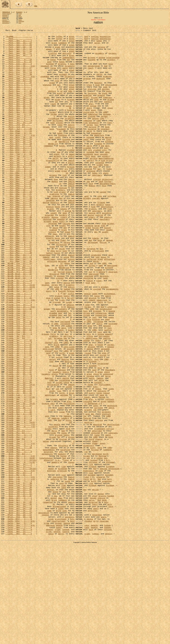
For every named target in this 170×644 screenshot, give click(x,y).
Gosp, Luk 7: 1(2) (20, 566)
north (62, 418)
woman (49, 53)
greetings (54, 227)
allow (66, 303)
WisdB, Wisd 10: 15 (19, 323)
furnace (95, 534)
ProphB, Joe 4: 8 (19, 493)
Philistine (69, 478)
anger (94, 126)
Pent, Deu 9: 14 (19, 109)
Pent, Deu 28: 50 (19, 124)
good (96, 179)
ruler (99, 331)
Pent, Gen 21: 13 (19, 53)
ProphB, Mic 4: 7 (19, 519)
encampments (112, 341)
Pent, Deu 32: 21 (19, 126)
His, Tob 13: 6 (19, 182)
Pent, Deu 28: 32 (19, 114)
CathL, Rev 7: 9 (19, 627)
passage (107, 131)
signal (57, 352)
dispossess (89, 529)
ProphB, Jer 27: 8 (19, 445)
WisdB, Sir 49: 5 (19, 344)
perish (95, 582)
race (49, 453)
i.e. (58, 546)
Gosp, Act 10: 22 (19, 597)
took (85, 141)
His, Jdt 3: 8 (19, 184)
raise (53, 119)
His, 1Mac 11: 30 (19, 235)
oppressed (94, 323)
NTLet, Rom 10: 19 (19, 612)
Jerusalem (93, 285)
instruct (106, 491)
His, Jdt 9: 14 (19, 192)
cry (66, 197)
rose (48, 265)
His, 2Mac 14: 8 (19, 305)
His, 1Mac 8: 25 (19, 215)
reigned (94, 546)
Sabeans (67, 493)
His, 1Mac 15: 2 (19, 278)
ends (104, 418)
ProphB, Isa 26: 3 (19, 377)
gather (46, 524)
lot (50, 400)
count (59, 627)
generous (55, 569)
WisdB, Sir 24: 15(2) (20, 336)
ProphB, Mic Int (19, 513)
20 (56, 164)
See (99, 569)
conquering (101, 370)
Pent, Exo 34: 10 (19, 83)
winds (52, 463)
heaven (93, 592)
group (64, 199)
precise (97, 210)
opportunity (107, 242)
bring (54, 46)
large (97, 265)
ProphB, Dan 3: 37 (19, 486)
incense (46, 336)
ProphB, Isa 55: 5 (19, 385)
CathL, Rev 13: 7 (19, 632)
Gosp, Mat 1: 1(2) (20, 541)
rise (91, 551)
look (96, 114)
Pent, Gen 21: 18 (19, 56)
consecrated (94, 73)
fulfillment (105, 455)
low (95, 486)
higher (100, 544)
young (52, 290)
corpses (108, 629)
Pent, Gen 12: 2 (19, 43)
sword (108, 349)
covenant (45, 86)
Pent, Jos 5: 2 (19, 136)
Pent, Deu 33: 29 (19, 129)
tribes (100, 192)
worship (94, 184)
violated (92, 149)
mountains (112, 481)
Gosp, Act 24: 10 (19, 604)
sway (93, 333)
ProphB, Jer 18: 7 (19, 428)
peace (98, 461)
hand (105, 328)
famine (100, 448)
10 (67, 202)
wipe (61, 313)
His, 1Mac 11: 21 (19, 230)
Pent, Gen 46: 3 (19, 61)
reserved (104, 619)
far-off (71, 352)
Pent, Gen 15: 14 (19, 46)
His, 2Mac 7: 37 (19, 295)
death (51, 556)
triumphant (100, 508)
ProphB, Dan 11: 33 (19, 491)
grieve (111, 114)
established (106, 365)
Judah (48, 194)
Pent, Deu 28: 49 (19, 119)
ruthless (109, 473)
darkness (104, 326)
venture (52, 104)
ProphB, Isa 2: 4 (19, 349)
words (96, 308)
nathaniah (5, 17)
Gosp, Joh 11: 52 (19, 587)
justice (52, 273)
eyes (95, 458)
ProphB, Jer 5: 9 (19, 405)
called (103, 225)
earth (99, 83)
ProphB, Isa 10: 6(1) (20, 362)
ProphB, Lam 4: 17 (19, 468)
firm (110, 357)
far (70, 370)
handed (111, 589)
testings (92, 106)
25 (60, 215)
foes (110, 141)
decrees (106, 101)
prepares (101, 566)
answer (47, 365)
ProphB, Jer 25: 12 (19, 438)
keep (107, 377)
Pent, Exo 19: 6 (19, 71)
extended (113, 382)
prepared (88, 197)
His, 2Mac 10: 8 (19, 300)
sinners (106, 182)
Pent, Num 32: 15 (19, 91)
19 (94, 619)
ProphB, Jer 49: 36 (19, 463)
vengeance (94, 141)
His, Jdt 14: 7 (19, 194)
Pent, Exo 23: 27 (19, 76)
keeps (111, 375)
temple (95, 280)
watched (64, 468)
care (111, 602)
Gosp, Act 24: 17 (19, 607)
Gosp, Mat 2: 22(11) (21, 546)
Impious (71, 362)
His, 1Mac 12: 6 (19, 245)
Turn (88, 182)
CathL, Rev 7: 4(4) (20, 624)
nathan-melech (6, 14)
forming (46, 478)
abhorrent (97, 511)
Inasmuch (61, 149)
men (61, 232)
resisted (47, 257)
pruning (59, 349)
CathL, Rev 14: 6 (19, 634)
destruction (113, 503)
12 (61, 310)
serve (97, 46)
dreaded (53, 370)
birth (106, 539)
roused (88, 418)
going (20, 14)
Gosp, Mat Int (19, 539)
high (103, 187)
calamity (57, 440)
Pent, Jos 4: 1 (19, 134)
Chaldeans (110, 438)
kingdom (50, 71)
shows (110, 124)
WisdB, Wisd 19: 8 (19, 328)
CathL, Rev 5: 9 (19, 622)
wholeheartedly (107, 215)
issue (62, 488)
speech (111, 476)
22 (49, 481)
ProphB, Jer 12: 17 (19, 425)
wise (97, 96)
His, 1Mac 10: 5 (19, 222)
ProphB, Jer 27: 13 (19, 450)
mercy (59, 295)
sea (88, 212)
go (61, 104)
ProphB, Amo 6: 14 (19, 498)
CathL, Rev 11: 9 (19, 629)
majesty (57, 182)
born (89, 395)
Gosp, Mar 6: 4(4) (20, 559)
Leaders (65, 496)
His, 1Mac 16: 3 (19, 283)
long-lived (69, 410)
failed (102, 471)
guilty (71, 189)
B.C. (108, 546)
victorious (89, 129)
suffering (91, 305)
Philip (103, 285)
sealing (107, 400)
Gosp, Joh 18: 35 (19, 589)
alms (65, 607)
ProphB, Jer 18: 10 (19, 435)
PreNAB (19, 38)
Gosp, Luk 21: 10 (19, 574)
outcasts (102, 463)
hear (95, 194)
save (102, 468)
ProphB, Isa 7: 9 (19, 357)
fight (109, 197)
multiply (67, 58)
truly (89, 96)
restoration (53, 455)
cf (85, 478)
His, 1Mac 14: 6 (19, 252)
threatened (103, 430)
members (55, 549)
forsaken (91, 293)
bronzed (97, 367)
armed (57, 199)
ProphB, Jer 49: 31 (19, 461)
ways (64, 387)
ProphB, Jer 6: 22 (19, 418)
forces (95, 268)
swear (86, 162)
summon (69, 385)
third (91, 521)
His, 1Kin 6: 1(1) (20, 157)
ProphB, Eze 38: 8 (19, 483)
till (59, 463)
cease (66, 453)
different (53, 506)
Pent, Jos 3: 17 (19, 131)
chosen (71, 549)
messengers (61, 365)
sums (103, 265)
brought (87, 232)
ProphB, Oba (19, 508)
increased (65, 380)
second (95, 136)
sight (93, 531)
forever (108, 212)
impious (54, 232)
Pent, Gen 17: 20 (19, 48)
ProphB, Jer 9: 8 (19, 423)
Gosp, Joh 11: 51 (19, 584)
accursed (48, 536)
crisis (90, 397)
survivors (63, 529)
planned (53, 270)
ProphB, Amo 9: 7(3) (20, 506)
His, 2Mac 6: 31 (19, 290)
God (86, 38)
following (21, 21)
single (101, 395)
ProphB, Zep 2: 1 (19, 524)
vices (64, 513)
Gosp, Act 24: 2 (19, 602)
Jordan (54, 131)
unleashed (108, 443)
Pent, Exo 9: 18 (19, 66)
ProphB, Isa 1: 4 (19, 347)
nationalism (6, 21)
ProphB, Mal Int (19, 534)
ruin (57, 91)
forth (53, 395)
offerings (93, 607)
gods (105, 99)
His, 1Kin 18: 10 (19, 159)
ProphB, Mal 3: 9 (19, 536)
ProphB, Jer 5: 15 (19, 408)
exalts (69, 320)
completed (93, 131)
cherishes (58, 566)
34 (55, 320)
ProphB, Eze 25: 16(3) (20, 478)
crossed (91, 134)
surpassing (47, 539)
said (51, 149)
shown (67, 273)
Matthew (102, 541)
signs (105, 106)
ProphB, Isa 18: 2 (19, 367)
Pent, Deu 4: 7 (19, 99)
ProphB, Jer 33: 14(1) (20, 455)
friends (101, 237)
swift (53, 367)
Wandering (64, 164)
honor (108, 240)
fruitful (53, 58)
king (100, 230)
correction (61, 288)
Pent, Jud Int (19, 144)
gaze (91, 629)
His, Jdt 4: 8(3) (20, 187)
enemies (57, 230)
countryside (50, 513)
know (106, 192)
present (111, 66)
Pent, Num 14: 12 (19, 89)
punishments (49, 534)
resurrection (58, 619)
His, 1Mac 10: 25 (19, 227)
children (93, 549)
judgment (62, 46)
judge (56, 339)
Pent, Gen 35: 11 (19, 58)
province (91, 199)
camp (99, 139)
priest (110, 187)
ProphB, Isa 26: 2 (19, 375)
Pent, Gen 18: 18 (19, 51)
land (49, 68)
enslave (61, 326)
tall (85, 367)
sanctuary (97, 204)
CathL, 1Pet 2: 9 (19, 617)
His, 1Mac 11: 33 (19, 237)
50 (70, 124)
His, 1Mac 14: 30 (19, 262)
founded (91, 66)
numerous (107, 111)
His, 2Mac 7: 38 (19, 298)
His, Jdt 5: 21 (19, 189)
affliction (109, 305)
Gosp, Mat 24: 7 (19, 551)
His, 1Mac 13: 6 (19, 247)
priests (62, 71)
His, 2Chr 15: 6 (19, 172)
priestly (70, 336)
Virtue (61, 320)
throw (53, 76)
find (108, 162)
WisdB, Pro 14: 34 (19, 320)
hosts (68, 498)
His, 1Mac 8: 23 (19, 212)
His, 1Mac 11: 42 (19, 240)
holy (72, 71)
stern (89, 124)
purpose (93, 147)
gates (59, 375)
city (106, 172)
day (68, 66)
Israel (53, 129)
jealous (46, 612)
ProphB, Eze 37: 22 (19, 481)
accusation (44, 609)
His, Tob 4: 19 (19, 179)
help (91, 215)
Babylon (62, 438)
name (101, 313)
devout (54, 592)
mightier (101, 89)
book (107, 147)
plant (70, 433)
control (99, 252)
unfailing (52, 308)
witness (53, 204)
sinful (71, 182)
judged (67, 341)
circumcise (54, 136)
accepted (62, 556)
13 (56, 315)
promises (107, 86)
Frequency (19, 12)
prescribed (45, 300)
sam (20, 15)
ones (20, 23)
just (96, 144)
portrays (68, 397)
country (108, 255)
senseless (97, 612)
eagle (68, 121)
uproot (53, 425)
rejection (62, 559)
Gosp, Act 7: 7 (19, 594)
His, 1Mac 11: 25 (19, 232)
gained (91, 252)
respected (48, 597)
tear (51, 428)
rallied (66, 262)
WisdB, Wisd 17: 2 (19, 326)
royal (51, 617)
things (48, 405)
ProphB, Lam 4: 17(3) (20, 471)
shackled (89, 326)
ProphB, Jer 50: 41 (19, 466)
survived (99, 483)
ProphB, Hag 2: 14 (19, 531)
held (88, 333)
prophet (105, 339)
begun (104, 303)
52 (49, 587)
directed (93, 597)
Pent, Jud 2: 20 (19, 149)
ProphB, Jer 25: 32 (19, 440)
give (48, 352)
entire (71, 134)
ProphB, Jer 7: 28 (19, 420)
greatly (100, 240)
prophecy (54, 397)
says (56, 405)
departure (99, 157)
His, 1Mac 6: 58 (19, 207)
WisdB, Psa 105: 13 (19, 315)
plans (56, 179)
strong (94, 111)
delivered (54, 323)
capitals (113, 513)
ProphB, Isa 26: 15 (19, 380)
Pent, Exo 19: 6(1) (20, 73)
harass (67, 285)
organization (53, 187)
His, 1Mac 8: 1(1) (20, 210)
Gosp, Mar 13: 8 (19, 561)
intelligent (111, 96)
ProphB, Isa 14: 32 (19, 365)
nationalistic (6, 23)
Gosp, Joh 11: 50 (19, 582)
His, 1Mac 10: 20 (19, 225)
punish (59, 423)
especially (89, 559)
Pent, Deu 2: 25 (19, 94)
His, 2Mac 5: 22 (19, 285)
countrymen (49, 305)
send (87, 360)
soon (65, 295)
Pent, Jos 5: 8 (19, 139)
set (56, 116)
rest (110, 245)
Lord (53, 486)
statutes (47, 96)
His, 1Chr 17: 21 (19, 169)
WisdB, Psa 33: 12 (19, 310)
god (102, 169)
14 (56, 192)
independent (69, 63)
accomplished (59, 602)
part (53, 478)
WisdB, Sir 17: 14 (19, 331)
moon (53, 141)
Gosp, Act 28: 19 (19, 609)
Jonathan (50, 235)
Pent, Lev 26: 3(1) (20, 86)
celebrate (96, 300)
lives (57, 159)
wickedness (109, 347)
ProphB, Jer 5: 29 (19, 415)
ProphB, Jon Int (19, 511)
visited (97, 341)
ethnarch (49, 278)
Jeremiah (58, 400)
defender (62, 308)
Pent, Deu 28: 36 (19, 116)
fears (95, 599)
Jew (55, 589)
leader (110, 270)
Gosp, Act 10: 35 (19, 599)
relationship (113, 63)
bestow (46, 237)
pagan (72, 179)
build (55, 433)
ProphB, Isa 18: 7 (19, 372)
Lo (49, 440)
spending (89, 265)
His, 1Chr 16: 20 (19, 164)
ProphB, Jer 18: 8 (19, 430)
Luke (87, 566)
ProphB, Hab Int (19, 521)
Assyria (88, 501)
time (102, 136)
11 (56, 403)
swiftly (108, 390)
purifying (65, 534)
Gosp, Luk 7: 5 (19, 571)
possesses (88, 179)
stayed (59, 141)
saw (65, 400)
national (4, 20)
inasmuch (45, 73)
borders (63, 252)
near (60, 370)
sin (90, 320)
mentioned (112, 313)
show (53, 295)
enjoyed (91, 63)
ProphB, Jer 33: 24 (19, 458)
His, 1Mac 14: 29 (19, 257)
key (106, 544)
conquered (96, 154)
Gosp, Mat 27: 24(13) (21, 556)
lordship (100, 189)
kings (99, 466)
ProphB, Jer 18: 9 (19, 433)
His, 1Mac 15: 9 (19, 280)
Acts (87, 569)
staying (101, 592)
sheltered (88, 328)
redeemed (48, 169)
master (108, 159)
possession (105, 38)
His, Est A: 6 (19, 197)
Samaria (55, 496)
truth (62, 354)
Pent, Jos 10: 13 (19, 141)
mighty (71, 390)
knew (90, 385)
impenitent (102, 354)
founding (62, 157)
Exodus (89, 619)
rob (86, 536)
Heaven (110, 283)
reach (90, 76)
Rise (48, 461)
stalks (66, 440)
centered (95, 513)
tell (111, 71)
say (59, 96)
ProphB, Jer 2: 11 (19, 403)
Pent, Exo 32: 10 (19, 78)
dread (52, 94)
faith (100, 357)
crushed (87, 172)
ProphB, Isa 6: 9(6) (20, 354)
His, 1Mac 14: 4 (19, 250)
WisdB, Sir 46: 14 (19, 341)
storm (107, 440)
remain (92, 354)
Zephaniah (93, 478)
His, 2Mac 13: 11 (19, 303)
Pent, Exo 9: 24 (19, 68)
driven (53, 519)
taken (60, 154)
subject (90, 187)
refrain (110, 508)
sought (54, 250)
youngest (59, 390)
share (106, 202)
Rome (56, 210)
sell (47, 493)
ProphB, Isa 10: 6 (19, 360)
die (64, 584)
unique (102, 63)
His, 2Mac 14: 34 (19, 308)
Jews (55, 275)
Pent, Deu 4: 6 (19, 96)
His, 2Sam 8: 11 (19, 154)
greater (87, 89)
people (92, 250)
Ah (64, 347)
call (100, 392)
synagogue (107, 571)
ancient (91, 410)
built (94, 571)
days (111, 300)
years (96, 604)
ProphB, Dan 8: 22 (19, 488)
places (90, 331)
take (70, 104)
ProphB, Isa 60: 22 (19, 390)
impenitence (92, 400)
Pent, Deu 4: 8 (19, 101)
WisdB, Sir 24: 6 (19, 333)
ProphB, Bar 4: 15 (19, 473)
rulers (64, 255)
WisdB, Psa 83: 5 (19, 313)
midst (109, 104)
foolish (71, 126)
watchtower (50, 468)
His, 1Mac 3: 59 (19, 204)
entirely (88, 425)
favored (87, 496)
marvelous (97, 539)
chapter (99, 521)
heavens (98, 94)
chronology (107, 210)
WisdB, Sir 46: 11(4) (20, 339)
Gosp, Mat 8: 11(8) (20, 549)
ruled (60, 144)
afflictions (98, 295)
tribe (47, 622)
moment (108, 395)
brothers (60, 222)
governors (54, 285)
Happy (67, 310)
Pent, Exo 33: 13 (19, 81)
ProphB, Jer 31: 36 (19, 453)
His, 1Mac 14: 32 (19, 265)
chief (95, 589)
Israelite (69, 73)
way (96, 273)
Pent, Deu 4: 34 (19, 104)
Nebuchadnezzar (106, 184)
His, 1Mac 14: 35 (19, 270)
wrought (63, 83)
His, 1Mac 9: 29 (19, 220)
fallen (57, 298)
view (101, 559)
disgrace (113, 320)
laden (95, 347)
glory (62, 260)
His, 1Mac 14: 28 (19, 255)
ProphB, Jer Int (19, 397)
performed (58, 139)
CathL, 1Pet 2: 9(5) (20, 619)
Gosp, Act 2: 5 (19, 592)
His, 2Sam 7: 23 (19, 152)
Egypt (53, 66)
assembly (100, 58)
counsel (104, 179)
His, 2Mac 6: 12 (19, 288)
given (57, 114)
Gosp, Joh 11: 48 (19, 579)
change (87, 403)
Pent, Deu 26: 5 (19, 111)
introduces (104, 397)
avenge (68, 247)
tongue (93, 121)
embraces (50, 624)
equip (55, 268)
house (100, 408)
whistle (93, 352)
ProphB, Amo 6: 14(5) (20, 501)
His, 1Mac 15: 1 (19, 275)
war (99, 197)
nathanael (5, 15)
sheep (20, 17)
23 (60, 152)
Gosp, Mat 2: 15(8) (20, 544)
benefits (55, 237)
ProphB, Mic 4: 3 (19, 516)
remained (88, 139)
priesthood (60, 617)
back (93, 182)
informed (112, 230)
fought (62, 265)
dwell (51, 634)
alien (47, 111)
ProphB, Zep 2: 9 (19, 529)
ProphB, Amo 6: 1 (19, 496)
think (62, 293)
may (90, 283)
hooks (66, 349)
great (72, 38)
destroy (65, 425)
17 (70, 471)
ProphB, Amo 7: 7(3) (20, 503)
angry (104, 614)
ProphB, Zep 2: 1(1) (20, 526)
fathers (108, 116)
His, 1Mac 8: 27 (19, 217)
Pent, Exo (19, 63)
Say (50, 420)
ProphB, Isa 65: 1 (19, 392)
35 (54, 599)
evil (100, 435)
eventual (52, 559)
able (107, 177)
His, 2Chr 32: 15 (19, 177)
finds (90, 455)
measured (97, 503)
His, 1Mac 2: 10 (19, 202)
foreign (71, 114)
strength (106, 488)
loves (67, 571)
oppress (99, 498)
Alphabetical (6, 12)
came (49, 607)
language (105, 413)
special (95, 38)
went (107, 169)
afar (91, 119)
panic (65, 76)
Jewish (71, 187)
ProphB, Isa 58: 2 (19, 387)
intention (112, 362)
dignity (62, 539)
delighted (107, 250)
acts (110, 599)
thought (49, 326)
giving (107, 268)
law (49, 230)
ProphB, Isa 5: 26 (19, 352)
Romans (55, 212)
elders (20, 20)
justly (49, 298)
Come (47, 313)
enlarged (49, 252)
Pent (19, 41)
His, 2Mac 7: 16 (19, 293)
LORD (105, 129)
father (59, 38)
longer (69, 357)
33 (68, 491)
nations (101, 51)
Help (36, 6)
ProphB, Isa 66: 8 (19, 395)
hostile (63, 220)
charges (96, 232)
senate (64, 245)
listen (103, 420)
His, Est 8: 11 (19, 199)
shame (95, 524)
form (68, 508)
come (60, 483)
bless (99, 43)
